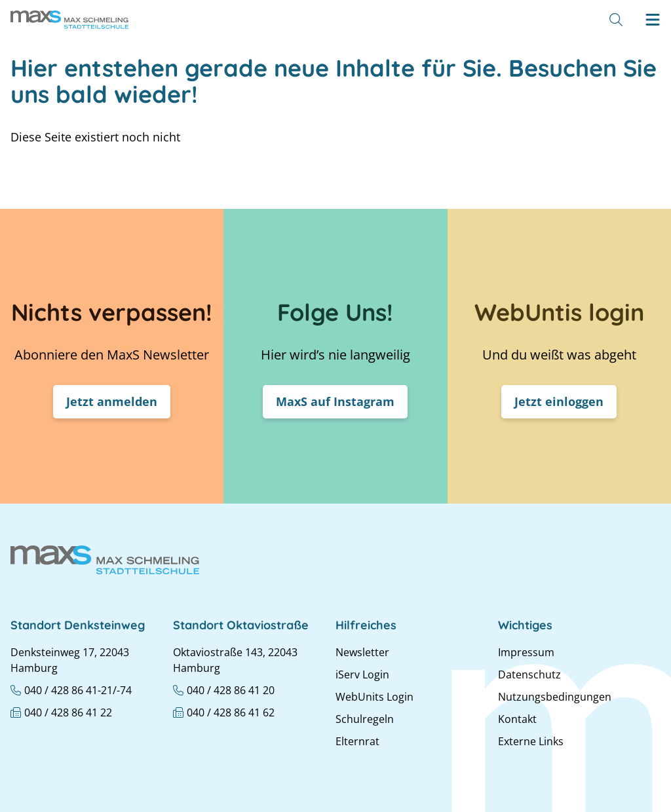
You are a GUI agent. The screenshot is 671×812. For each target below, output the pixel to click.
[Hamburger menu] (653, 20)
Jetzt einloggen (559, 401)
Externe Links (531, 741)
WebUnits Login (374, 697)
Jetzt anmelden (112, 401)
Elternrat (357, 741)
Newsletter (362, 652)
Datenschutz (529, 674)
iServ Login (362, 674)
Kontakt (517, 719)
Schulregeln (365, 719)
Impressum (526, 652)
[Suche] (616, 20)
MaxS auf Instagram (335, 401)
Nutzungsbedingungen (555, 697)
